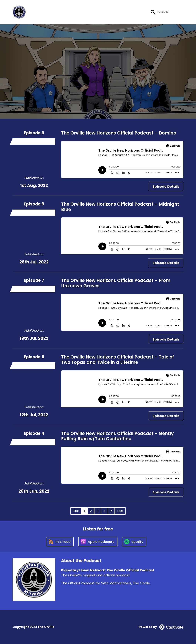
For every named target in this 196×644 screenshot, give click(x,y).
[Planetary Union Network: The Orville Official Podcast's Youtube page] (141, 12)
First (76, 511)
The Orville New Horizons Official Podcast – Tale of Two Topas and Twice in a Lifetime (118, 360)
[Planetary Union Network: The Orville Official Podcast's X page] (122, 12)
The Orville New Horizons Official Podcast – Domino (119, 133)
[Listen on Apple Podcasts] (98, 542)
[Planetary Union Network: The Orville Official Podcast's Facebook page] (116, 12)
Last (120, 511)
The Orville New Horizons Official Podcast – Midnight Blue (120, 207)
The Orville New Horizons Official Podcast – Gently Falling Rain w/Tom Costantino (117, 436)
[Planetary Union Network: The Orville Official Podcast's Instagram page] (131, 12)
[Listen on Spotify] (134, 542)
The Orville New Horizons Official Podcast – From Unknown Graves (116, 283)
